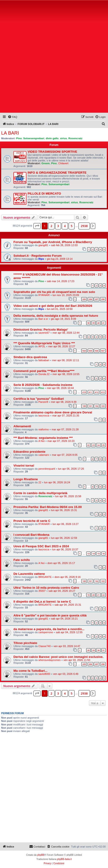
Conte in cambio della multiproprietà (40, 493)
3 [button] (58, 226)
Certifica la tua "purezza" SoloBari (39, 399)
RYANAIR (44, 295)
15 (98, 554)
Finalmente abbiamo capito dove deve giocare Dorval (53, 412)
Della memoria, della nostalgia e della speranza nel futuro (56, 316)
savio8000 (44, 674)
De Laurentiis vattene (29, 574)
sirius (63, 138)
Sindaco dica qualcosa (30, 357)
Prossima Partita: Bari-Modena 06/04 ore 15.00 (48, 507)
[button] (37, 226)
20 (93, 595)
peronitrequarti (47, 469)
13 (88, 554)
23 (93, 445)
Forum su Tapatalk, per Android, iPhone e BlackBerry (53, 242)
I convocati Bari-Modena (31, 535)
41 (104, 323)
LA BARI (10, 133)
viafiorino (44, 429)
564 (84, 351)
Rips (41, 259)
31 (104, 650)
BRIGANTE (45, 577)
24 (98, 445)
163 (103, 581)
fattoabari (44, 360)
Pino (19, 138)
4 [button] (65, 226)
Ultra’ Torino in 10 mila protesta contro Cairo (46, 588)
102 (97, 406)
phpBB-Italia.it (64, 859)
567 (103, 351)
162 (97, 581)
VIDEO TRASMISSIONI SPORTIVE (52, 152)
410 (84, 392)
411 (90, 392)
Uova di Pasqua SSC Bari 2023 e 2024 (41, 546)
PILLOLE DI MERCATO (44, 194)
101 (90, 406)
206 (90, 299)
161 (90, 581)
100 (84, 406)
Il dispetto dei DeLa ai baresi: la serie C (42, 602)
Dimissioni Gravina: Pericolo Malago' (41, 330)
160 (84, 581)
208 (103, 299)
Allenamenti (22, 426)
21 (98, 595)
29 (93, 650)
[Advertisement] (54, 57)
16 (104, 554)
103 (103, 406)
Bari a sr (43, 319)
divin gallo (52, 138)
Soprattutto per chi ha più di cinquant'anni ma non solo (54, 292)
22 (88, 445)
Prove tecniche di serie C (32, 521)
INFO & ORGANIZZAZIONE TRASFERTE (57, 173)
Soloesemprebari (34, 138)
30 (98, 650)
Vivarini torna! (24, 466)
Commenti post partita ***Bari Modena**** (44, 371)
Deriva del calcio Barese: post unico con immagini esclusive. (58, 657)
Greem (46, 163)
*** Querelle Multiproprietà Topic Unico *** (44, 343)
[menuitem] (12, 117)
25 (104, 445)
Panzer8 (43, 402)
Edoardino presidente (29, 452)
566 (97, 351)
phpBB (41, 855)
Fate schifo (22, 560)
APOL (42, 346)
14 (93, 554)
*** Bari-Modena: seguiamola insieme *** (43, 438)
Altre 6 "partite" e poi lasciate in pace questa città (50, 615)
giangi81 (43, 245)
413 (103, 392)
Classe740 (45, 646)
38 (88, 323)
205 (84, 299)
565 (90, 351)
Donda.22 (44, 374)
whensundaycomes (50, 660)
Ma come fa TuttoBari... (30, 671)
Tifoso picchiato (25, 643)
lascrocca (44, 416)
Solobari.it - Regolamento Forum (37, 256)
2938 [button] (84, 226)
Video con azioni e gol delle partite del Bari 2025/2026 (53, 306)
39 (93, 323)
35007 (42, 591)
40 (98, 323)
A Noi (42, 441)
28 (88, 650)
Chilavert (63, 163)
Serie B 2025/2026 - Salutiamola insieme (43, 385)
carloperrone (46, 632)
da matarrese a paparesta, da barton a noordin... (49, 629)
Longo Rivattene (26, 479)
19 (88, 595)
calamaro (44, 455)
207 (97, 299)
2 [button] (51, 226)
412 (97, 392)
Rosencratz (75, 138)
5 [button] (72, 226)
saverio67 (44, 333)
